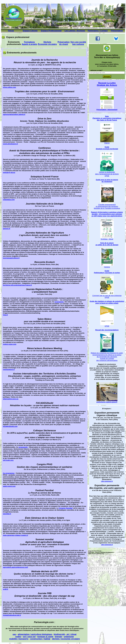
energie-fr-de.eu (9, 172)
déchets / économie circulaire (66, 639)
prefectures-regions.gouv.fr (107, 401)
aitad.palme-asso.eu (11, 399)
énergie (59, 637)
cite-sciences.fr (107, 481)
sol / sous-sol (29, 637)
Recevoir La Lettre (107, 84)
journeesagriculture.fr (11, 258)
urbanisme (69, 637)
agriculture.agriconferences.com (15, 567)
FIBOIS (107, 143)
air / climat (71, 634)
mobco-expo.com (10, 344)
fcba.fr (5, 315)
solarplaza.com (9, 200)
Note (107, 118)
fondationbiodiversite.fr (12, 615)
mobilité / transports (19, 639)
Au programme (9, 473)
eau (14, 634)
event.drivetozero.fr (10, 144)
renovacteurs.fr (9, 369)
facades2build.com (10, 426)
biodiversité (59, 634)
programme (59, 302)
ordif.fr (6, 589)
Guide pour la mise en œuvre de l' (107, 181)
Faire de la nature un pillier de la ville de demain (107, 244)
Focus (11, 31)
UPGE (107, 326)
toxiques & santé (45, 637)
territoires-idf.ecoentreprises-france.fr (17, 285)
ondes (18, 637)
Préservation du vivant (64, 43)
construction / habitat (40, 639)
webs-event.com (9, 486)
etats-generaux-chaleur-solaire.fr (15, 535)
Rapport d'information (100, 212)
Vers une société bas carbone (78, 43)
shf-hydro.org (8, 460)
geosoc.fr (7, 229)
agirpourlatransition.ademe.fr (14, 114)
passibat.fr (7, 514)
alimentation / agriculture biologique (35, 634)
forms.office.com (9, 87)
